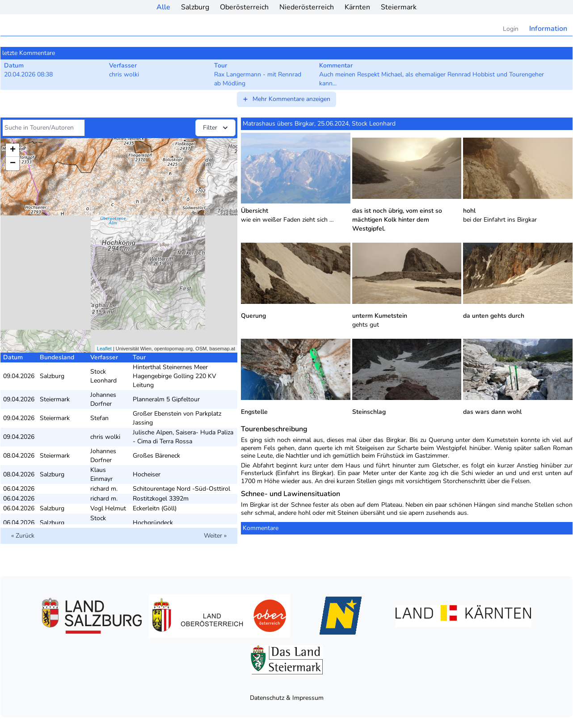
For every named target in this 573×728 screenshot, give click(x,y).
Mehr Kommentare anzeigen (286, 99)
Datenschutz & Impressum (287, 698)
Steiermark (399, 7)
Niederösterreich (307, 7)
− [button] (13, 164)
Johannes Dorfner (103, 399)
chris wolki (105, 437)
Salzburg (195, 7)
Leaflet (104, 349)
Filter (216, 128)
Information (548, 29)
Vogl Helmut (108, 508)
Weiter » (215, 536)
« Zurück (23, 536)
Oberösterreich (244, 7)
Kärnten (357, 7)
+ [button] (13, 150)
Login (511, 29)
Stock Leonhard (103, 376)
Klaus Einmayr (101, 474)
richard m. (104, 489)
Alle (163, 7)
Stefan (99, 418)
